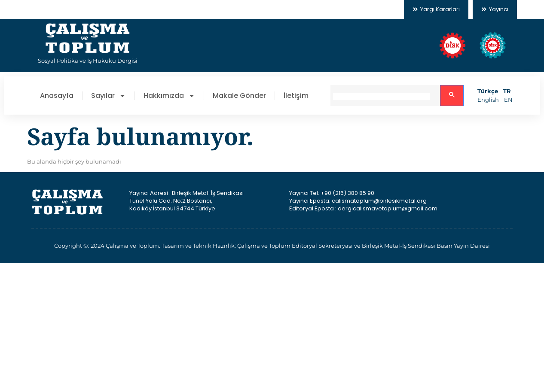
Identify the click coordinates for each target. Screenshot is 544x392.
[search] (381, 97)
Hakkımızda (169, 96)
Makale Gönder (239, 96)
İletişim (296, 96)
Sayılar (108, 96)
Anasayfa (57, 96)
